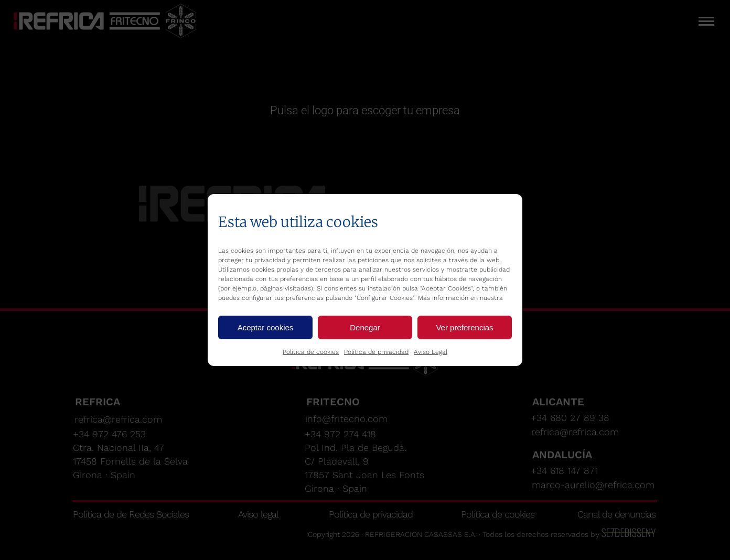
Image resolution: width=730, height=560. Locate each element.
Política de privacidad (376, 352)
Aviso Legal (431, 352)
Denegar (365, 327)
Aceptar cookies (266, 327)
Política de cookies (311, 352)
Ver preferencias (464, 327)
